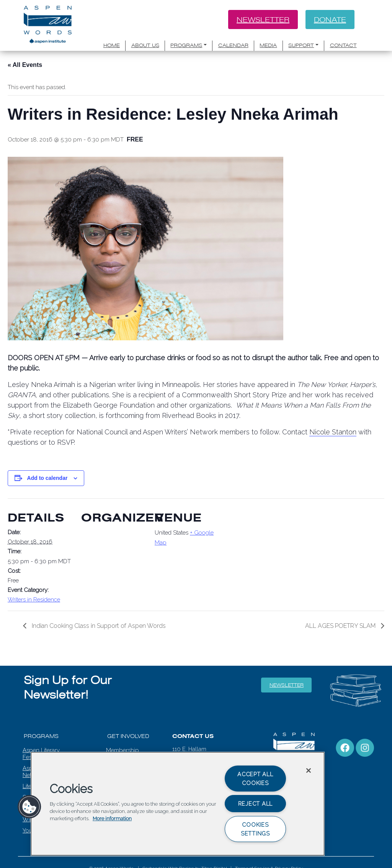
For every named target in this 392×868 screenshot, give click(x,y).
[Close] (309, 770)
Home (112, 45)
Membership (122, 750)
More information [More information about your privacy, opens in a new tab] (112, 819)
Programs (186, 45)
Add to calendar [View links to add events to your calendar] (47, 478)
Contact (343, 45)
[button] (29, 807)
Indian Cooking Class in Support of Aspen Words (98, 626)
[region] (178, 804)
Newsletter (263, 20)
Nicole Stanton (333, 432)
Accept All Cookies (255, 779)
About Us (145, 45)
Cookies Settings (255, 829)
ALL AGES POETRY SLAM (341, 626)
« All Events (25, 65)
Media (268, 45)
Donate (330, 20)
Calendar (233, 45)
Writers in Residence (34, 600)
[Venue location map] (269, 551)
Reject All (255, 804)
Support (301, 45)
